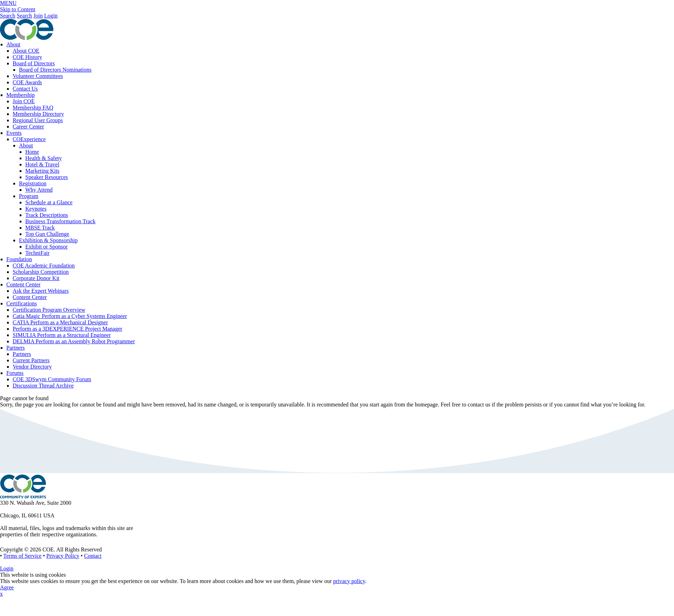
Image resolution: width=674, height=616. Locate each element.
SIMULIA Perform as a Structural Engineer (62, 335)
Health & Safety (44, 158)
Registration (33, 183)
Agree (7, 587)
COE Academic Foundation (44, 266)
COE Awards (27, 82)
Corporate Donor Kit (36, 278)
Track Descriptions (47, 215)
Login (51, 16)
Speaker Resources (47, 177)
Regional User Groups (38, 120)
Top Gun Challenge (47, 234)
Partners (15, 348)
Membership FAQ (33, 108)
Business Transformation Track (60, 221)
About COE (26, 51)
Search (8, 16)
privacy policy (349, 581)
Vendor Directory (32, 367)
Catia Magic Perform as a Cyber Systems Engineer (70, 316)
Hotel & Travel (42, 164)
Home (32, 152)
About (13, 44)
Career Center (28, 127)
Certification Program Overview (49, 310)
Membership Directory (38, 114)
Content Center (23, 284)
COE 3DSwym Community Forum (52, 379)
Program (29, 196)
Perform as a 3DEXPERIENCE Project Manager (67, 329)
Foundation (19, 259)
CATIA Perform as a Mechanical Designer (60, 322)
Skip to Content (18, 9)
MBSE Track (40, 228)
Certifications (22, 303)
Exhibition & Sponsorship (48, 240)
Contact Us (25, 89)
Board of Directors (34, 63)
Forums (15, 373)
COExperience (29, 139)
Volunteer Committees (38, 76)
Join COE (24, 101)
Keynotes (36, 209)
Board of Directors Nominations (55, 70)
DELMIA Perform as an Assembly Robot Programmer (74, 341)
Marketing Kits (42, 171)
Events (14, 133)
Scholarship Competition (41, 272)
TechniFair (37, 253)
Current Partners (31, 360)
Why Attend (39, 190)
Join (38, 16)
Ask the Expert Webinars (41, 291)
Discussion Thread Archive (43, 386)
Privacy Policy (63, 556)
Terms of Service (22, 556)
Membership (21, 95)
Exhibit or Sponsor (47, 247)
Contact (93, 556)
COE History (27, 57)
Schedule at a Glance (49, 202)
